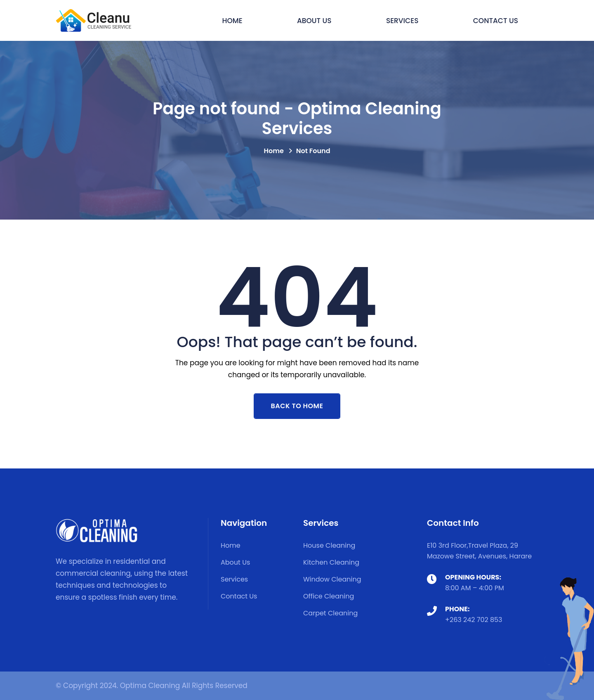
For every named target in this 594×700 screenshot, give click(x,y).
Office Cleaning (329, 596)
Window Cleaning (332, 579)
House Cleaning (329, 545)
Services (402, 21)
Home (232, 21)
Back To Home (297, 406)
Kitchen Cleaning (331, 562)
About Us (314, 21)
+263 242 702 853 (474, 620)
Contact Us (496, 21)
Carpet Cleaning (330, 613)
